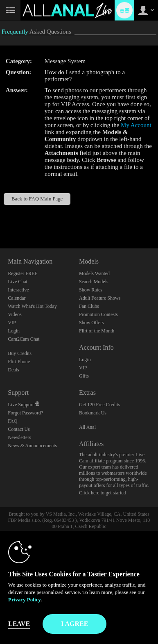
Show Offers (91, 323)
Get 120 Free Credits (99, 405)
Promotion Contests (98, 314)
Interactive (18, 290)
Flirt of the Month (97, 331)
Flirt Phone (19, 362)
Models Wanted (94, 273)
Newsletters (19, 437)
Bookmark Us (93, 413)
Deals (13, 370)
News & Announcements (32, 446)
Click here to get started (103, 493)
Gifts (84, 376)
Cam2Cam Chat (24, 339)
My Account (136, 125)
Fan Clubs (89, 306)
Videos (15, 314)
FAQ (12, 421)
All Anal (87, 427)
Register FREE (23, 273)
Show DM (0, 218)
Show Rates (91, 290)
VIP (12, 323)
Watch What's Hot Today (32, 306)
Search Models (94, 282)
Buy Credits (20, 353)
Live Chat (18, 282)
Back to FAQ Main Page (37, 199)
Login (14, 331)
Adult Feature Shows (100, 298)
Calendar (17, 298)
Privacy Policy (25, 600)
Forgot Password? (25, 413)
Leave (19, 624)
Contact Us (19, 429)
